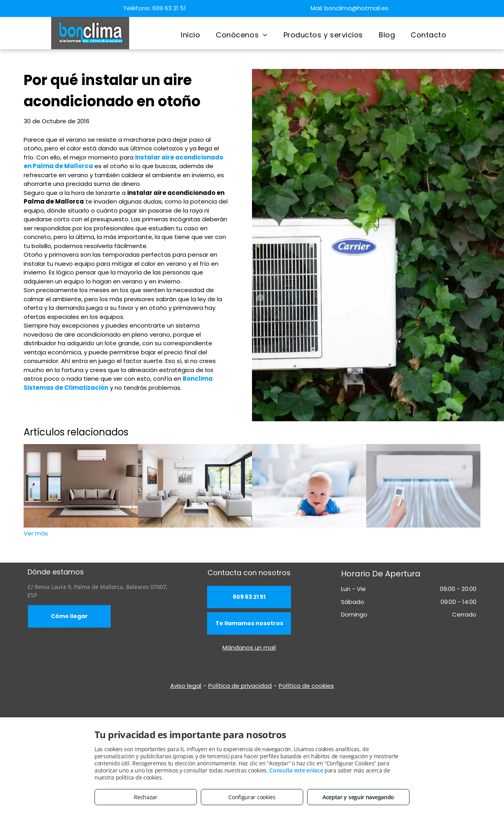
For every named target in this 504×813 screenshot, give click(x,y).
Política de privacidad (240, 686)
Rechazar (146, 797)
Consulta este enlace (296, 770)
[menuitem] (190, 35)
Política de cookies (306, 686)
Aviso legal (186, 686)
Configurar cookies (252, 797)
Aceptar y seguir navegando (358, 797)
